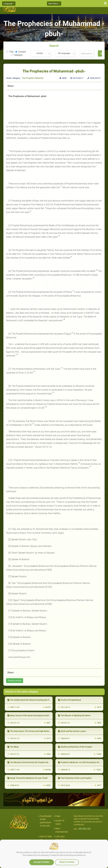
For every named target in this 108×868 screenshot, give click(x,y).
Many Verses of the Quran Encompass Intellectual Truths (34, 715)
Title (10, 52)
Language (9, 4)
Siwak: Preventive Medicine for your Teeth (28, 778)
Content (21, 52)
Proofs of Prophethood (70, 700)
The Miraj (13, 747)
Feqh (58, 816)
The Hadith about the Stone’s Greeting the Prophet (31, 700)
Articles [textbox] (40, 53)
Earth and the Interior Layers (72, 731)
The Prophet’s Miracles (33, 78)
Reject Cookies (67, 862)
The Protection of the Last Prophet (75, 778)
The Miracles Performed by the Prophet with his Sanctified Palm (37, 762)
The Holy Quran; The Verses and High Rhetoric (29, 731)
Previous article (15, 681)
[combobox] (40, 53)
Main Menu (54, 4)
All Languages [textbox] (64, 53)
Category (17, 55)
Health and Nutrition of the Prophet (75, 747)
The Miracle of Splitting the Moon (74, 715)
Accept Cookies (42, 862)
